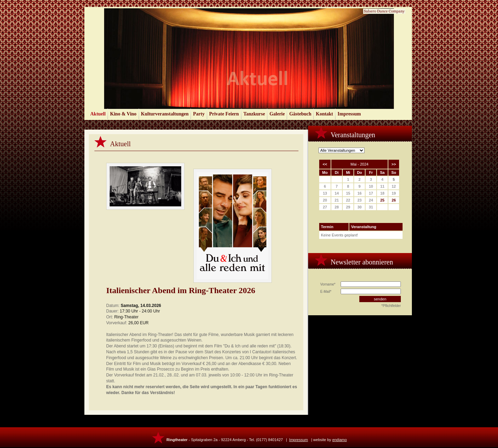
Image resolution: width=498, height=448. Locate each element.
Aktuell (98, 114)
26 (394, 200)
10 (371, 186)
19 (394, 193)
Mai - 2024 (360, 164)
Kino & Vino (123, 114)
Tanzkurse (254, 114)
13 (325, 193)
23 (359, 200)
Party (199, 114)
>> (394, 164)
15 (348, 193)
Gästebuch (300, 114)
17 (371, 193)
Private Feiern (224, 114)
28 (336, 207)
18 (382, 193)
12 (394, 186)
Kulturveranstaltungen (165, 114)
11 (382, 186)
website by (330, 440)
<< (325, 164)
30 (359, 207)
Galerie (277, 114)
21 (336, 200)
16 (359, 193)
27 (325, 207)
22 (348, 200)
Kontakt (324, 114)
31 (371, 207)
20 (325, 200)
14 (336, 193)
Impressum (349, 114)
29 (348, 207)
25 (382, 200)
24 (371, 200)
